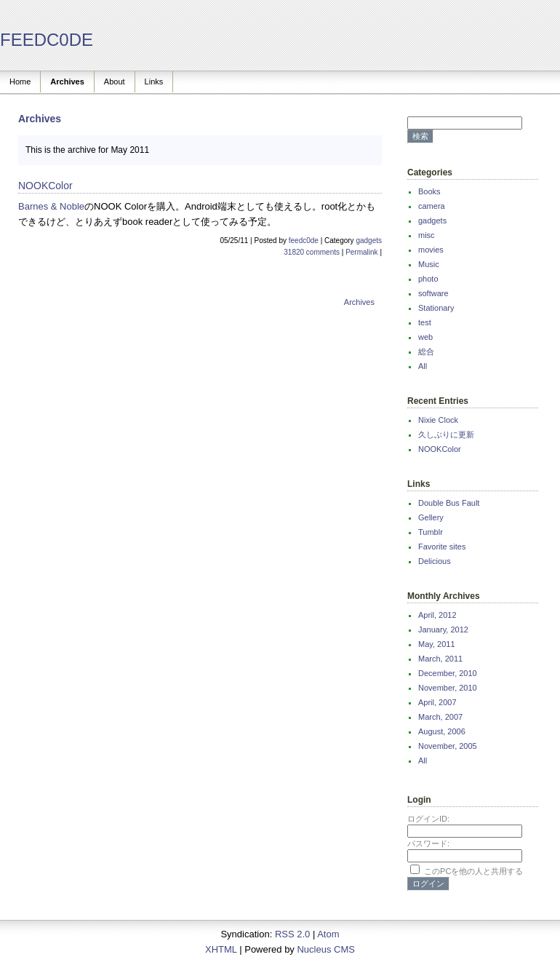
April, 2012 (437, 615)
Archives (67, 82)
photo (428, 279)
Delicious (435, 561)
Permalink (361, 252)
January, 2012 (443, 630)
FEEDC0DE (47, 40)
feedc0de (304, 241)
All (423, 366)
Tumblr (431, 532)
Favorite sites (442, 547)
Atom (328, 934)
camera (432, 206)
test (425, 322)
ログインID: (428, 819)
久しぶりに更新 (446, 434)
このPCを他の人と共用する (473, 871)
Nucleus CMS (325, 949)
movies (431, 250)
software (433, 293)
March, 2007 (440, 717)
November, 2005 (448, 746)
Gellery (431, 517)
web (425, 337)
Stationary (436, 308)
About (115, 82)
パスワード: (428, 843)
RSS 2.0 (292, 934)
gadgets (369, 241)
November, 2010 (448, 688)
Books (429, 191)
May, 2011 (437, 644)
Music (429, 264)
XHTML (221, 949)
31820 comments (312, 252)
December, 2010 (448, 673)
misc (427, 235)
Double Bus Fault (449, 503)
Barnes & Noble (51, 206)
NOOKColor (440, 449)
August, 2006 (442, 731)
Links (154, 82)
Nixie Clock (438, 420)
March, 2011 (440, 659)
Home (20, 82)
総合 (426, 352)
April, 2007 (437, 702)
